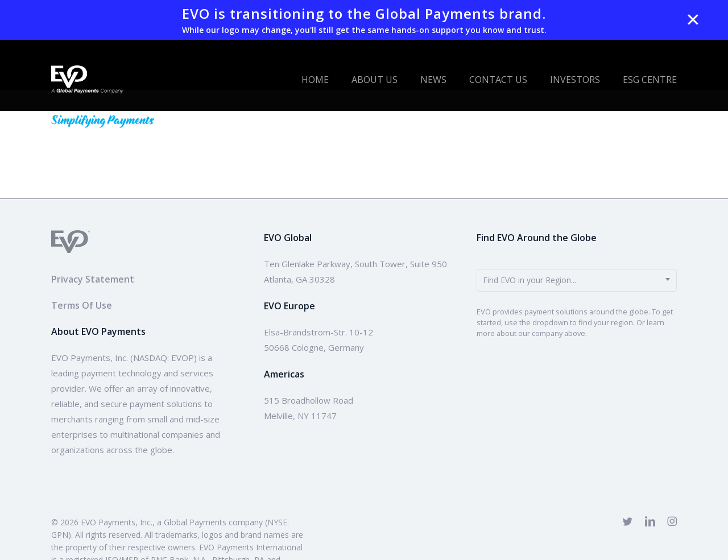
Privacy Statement (93, 279)
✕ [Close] (693, 20)
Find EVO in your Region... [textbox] (530, 280)
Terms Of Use (82, 305)
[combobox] (577, 280)
